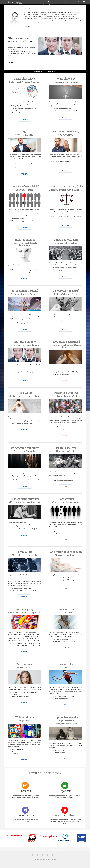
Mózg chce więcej (25, 79)
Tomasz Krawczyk (28, 26)
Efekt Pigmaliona (25, 240)
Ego (25, 132)
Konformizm (66, 499)
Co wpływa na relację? (66, 291)
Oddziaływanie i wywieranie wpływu (24, 502)
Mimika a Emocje (25, 342)
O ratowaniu (66, 135)
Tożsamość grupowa (66, 393)
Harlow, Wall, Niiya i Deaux (66, 294)
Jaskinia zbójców (66, 448)
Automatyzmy (25, 609)
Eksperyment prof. (24, 345)
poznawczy (66, 132)
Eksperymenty (66, 190)
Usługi (59, 2)
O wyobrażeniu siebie (24, 135)
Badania (24, 82)
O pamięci (24, 721)
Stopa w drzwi (66, 609)
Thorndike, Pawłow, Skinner (66, 82)
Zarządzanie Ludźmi (66, 240)
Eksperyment (24, 451)
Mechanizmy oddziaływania (24, 555)
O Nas (74, 2)
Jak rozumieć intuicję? (25, 291)
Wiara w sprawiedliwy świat (66, 187)
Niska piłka (66, 664)
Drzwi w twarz (25, 664)
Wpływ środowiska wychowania (66, 719)
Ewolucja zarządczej (66, 243)
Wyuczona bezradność (66, 342)
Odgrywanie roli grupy (25, 448)
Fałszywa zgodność (24, 190)
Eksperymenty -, (66, 346)
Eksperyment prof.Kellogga (66, 724)
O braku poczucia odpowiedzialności (24, 396)
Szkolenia (50, 2)
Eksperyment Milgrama (25, 499)
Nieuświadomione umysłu (24, 613)
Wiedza (66, 2)
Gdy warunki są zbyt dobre (66, 552)
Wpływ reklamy (25, 717)
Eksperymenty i (66, 502)
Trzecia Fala (25, 552)
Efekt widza (25, 393)
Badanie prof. (24, 294)
